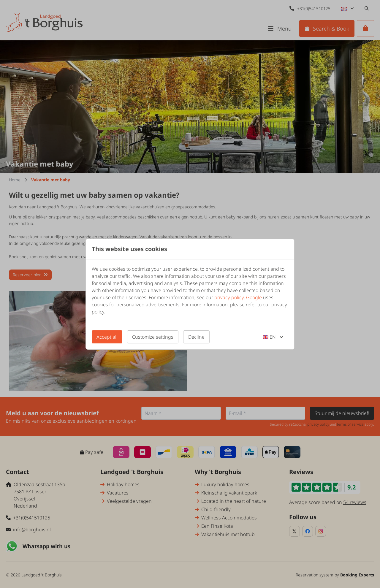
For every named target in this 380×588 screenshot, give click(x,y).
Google (254, 297)
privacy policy (229, 297)
